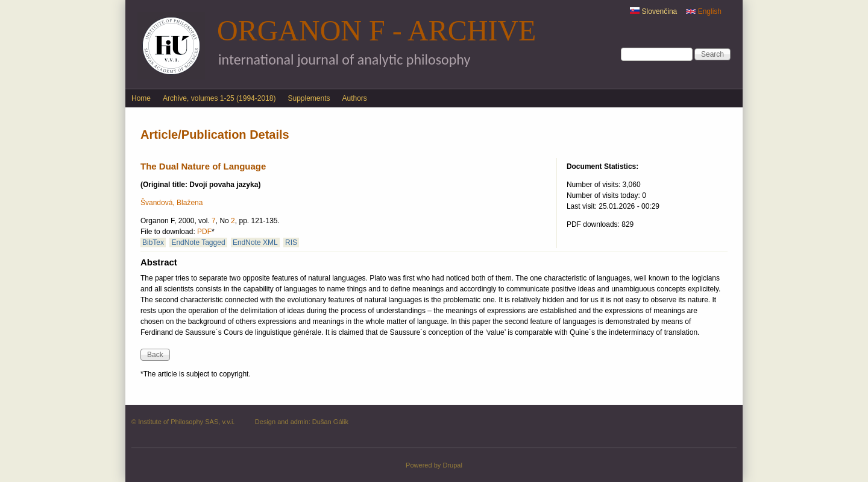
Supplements (309, 98)
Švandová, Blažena (171, 203)
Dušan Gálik (330, 422)
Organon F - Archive (376, 30)
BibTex (153, 243)
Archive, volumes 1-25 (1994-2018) (219, 98)
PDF (204, 232)
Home (141, 98)
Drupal (452, 465)
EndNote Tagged (198, 243)
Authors (355, 98)
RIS (291, 243)
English (704, 11)
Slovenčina (653, 11)
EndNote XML (255, 243)
